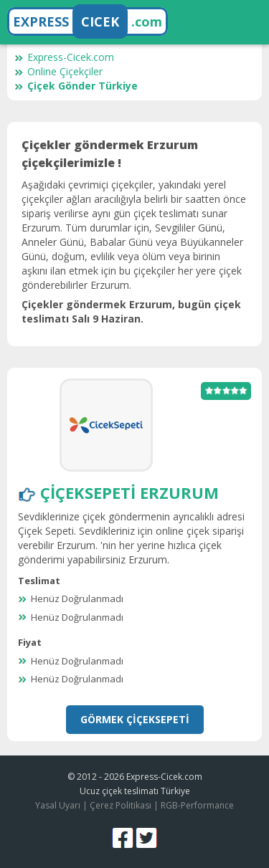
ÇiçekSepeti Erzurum (129, 492)
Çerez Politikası (121, 805)
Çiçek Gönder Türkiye (76, 86)
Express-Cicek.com (64, 57)
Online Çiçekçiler (58, 71)
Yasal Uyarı (58, 805)
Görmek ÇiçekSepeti (135, 719)
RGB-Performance (197, 805)
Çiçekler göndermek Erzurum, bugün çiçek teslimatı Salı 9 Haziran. (131, 311)
